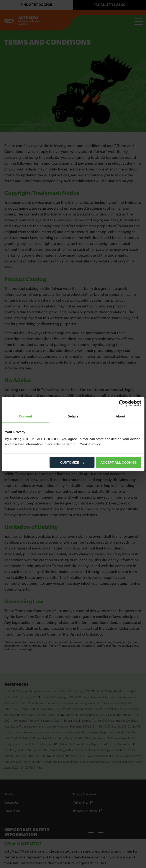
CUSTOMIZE (72, 462)
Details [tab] (73, 416)
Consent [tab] (25, 416)
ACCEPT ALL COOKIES (119, 462)
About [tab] (121, 416)
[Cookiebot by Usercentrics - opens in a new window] (122, 403)
